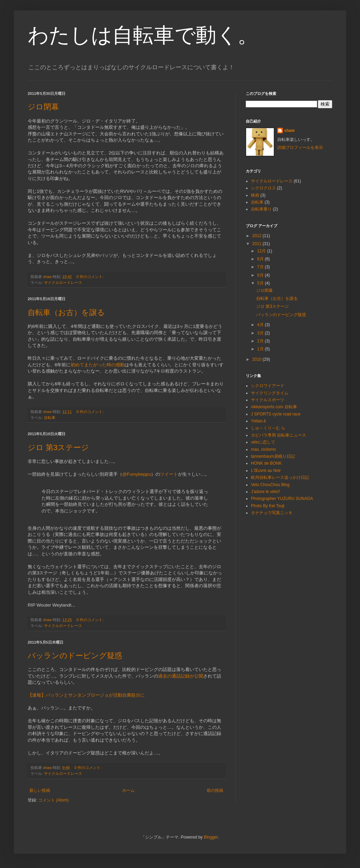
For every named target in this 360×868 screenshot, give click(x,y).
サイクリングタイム (270, 393)
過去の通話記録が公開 (181, 676)
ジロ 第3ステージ (58, 448)
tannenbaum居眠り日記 (273, 456)
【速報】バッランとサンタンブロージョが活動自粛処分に (86, 695)
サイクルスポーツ (268, 400)
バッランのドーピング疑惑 (75, 656)
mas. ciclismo (263, 449)
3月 (261, 333)
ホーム (128, 790)
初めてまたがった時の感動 (98, 365)
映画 (255, 195)
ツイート (169, 474)
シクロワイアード (268, 386)
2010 (258, 359)
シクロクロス (263, 188)
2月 (261, 341)
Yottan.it (258, 421)
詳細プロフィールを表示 (300, 147)
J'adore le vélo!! (265, 492)
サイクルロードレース (63, 283)
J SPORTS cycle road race (276, 414)
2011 (258, 244)
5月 (261, 283)
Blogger (211, 837)
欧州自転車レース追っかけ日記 (280, 477)
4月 (261, 325)
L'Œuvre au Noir (266, 471)
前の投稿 (215, 790)
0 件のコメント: (91, 277)
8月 (261, 259)
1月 (261, 349)
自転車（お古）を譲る (66, 312)
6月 (261, 275)
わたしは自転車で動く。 (143, 35)
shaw (289, 131)
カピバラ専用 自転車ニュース (278, 435)
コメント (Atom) (53, 800)
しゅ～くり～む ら (268, 428)
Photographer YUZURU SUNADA (282, 499)
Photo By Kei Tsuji (268, 506)
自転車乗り (261, 209)
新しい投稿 (40, 790)
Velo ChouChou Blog (270, 485)
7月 (261, 267)
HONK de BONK (266, 463)
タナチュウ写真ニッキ (272, 513)
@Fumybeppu (137, 474)
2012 (258, 236)
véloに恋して (263, 442)
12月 (262, 251)
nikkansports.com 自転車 (274, 407)
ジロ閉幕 (43, 107)
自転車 (50, 418)
